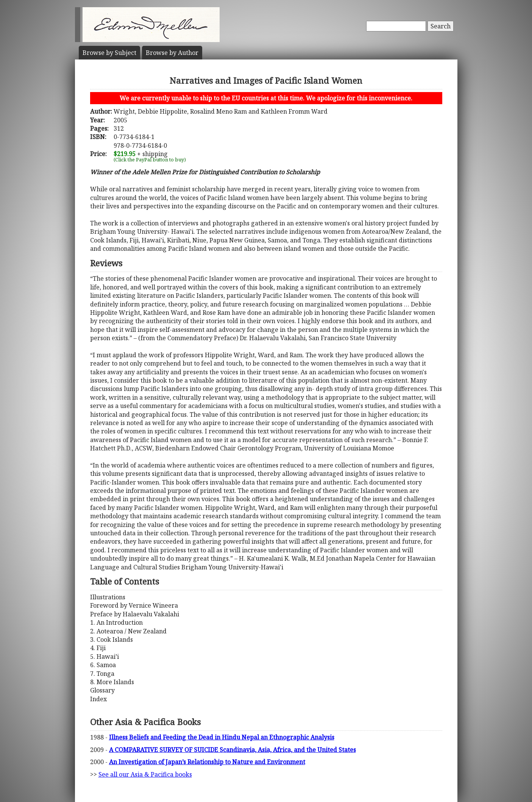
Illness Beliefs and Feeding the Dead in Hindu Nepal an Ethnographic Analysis (222, 737)
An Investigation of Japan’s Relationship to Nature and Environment (207, 762)
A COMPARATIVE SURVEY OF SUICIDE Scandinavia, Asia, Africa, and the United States (232, 750)
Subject (109, 53)
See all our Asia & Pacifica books (145, 774)
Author (172, 53)
